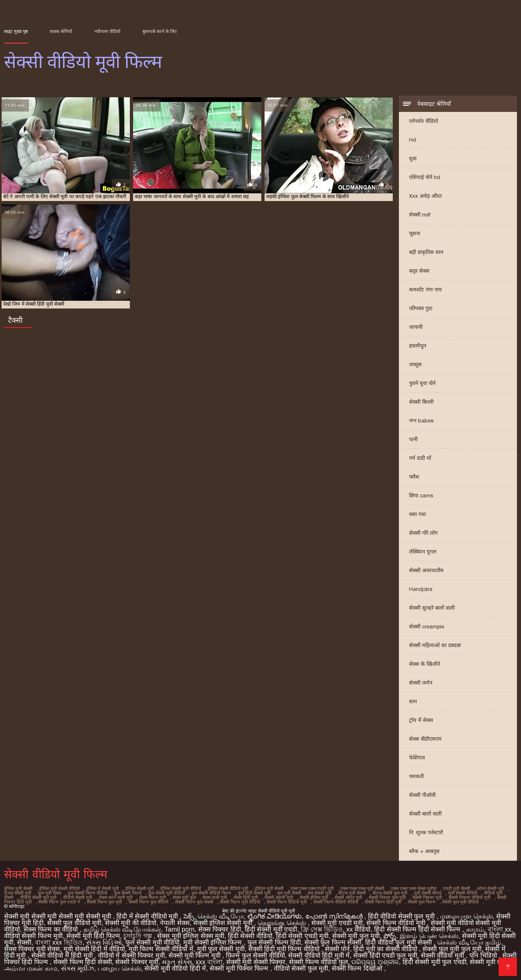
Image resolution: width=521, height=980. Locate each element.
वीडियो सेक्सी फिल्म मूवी (33, 936)
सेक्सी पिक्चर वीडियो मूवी (470, 897)
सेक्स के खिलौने (425, 664)
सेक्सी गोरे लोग (423, 533)
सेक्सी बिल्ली (421, 402)
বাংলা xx (499, 929)
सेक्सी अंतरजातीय (426, 570)
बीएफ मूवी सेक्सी (352, 893)
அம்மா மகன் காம (31, 968)
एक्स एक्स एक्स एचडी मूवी (312, 888)
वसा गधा (417, 514)
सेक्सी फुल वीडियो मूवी (74, 923)
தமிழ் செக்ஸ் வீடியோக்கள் (122, 929)
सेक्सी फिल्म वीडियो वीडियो (336, 902)
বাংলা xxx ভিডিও (59, 942)
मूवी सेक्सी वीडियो (463, 893)
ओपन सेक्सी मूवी (490, 888)
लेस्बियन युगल (423, 552)
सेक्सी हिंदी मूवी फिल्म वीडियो (285, 949)
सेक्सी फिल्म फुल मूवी (104, 902)
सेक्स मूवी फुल (184, 897)
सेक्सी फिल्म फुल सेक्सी (194, 902)
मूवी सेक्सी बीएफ (428, 893)
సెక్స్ (189, 916)
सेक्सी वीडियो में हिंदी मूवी (63, 955)
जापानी (416, 327)
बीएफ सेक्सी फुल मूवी (390, 893)
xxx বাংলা (209, 962)
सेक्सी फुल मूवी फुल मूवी (452, 949)
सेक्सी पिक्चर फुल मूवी (387, 897)
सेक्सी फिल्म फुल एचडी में (59, 902)
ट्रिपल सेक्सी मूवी (18, 893)
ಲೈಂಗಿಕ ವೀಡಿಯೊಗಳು (275, 916)
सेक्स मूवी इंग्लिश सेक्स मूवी (191, 936)
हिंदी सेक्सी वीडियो (250, 936)
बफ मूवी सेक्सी (289, 893)
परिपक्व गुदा (421, 308)
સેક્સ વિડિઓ (104, 942)
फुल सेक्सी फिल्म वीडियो (88, 893)
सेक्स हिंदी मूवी (246, 897)
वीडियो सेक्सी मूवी (78, 897)
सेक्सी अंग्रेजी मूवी (279, 897)
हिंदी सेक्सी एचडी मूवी (302, 936)
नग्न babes (421, 421)
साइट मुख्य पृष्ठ (16, 31)
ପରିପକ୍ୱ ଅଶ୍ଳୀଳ (375, 962)
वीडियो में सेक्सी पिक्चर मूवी (131, 955)
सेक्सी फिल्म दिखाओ (358, 968)
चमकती (416, 776)
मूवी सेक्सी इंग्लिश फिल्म (213, 942)
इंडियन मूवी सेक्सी (269, 888)
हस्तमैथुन (418, 346)
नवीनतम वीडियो (107, 31)
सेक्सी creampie (427, 627)
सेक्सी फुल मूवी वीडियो (460, 902)
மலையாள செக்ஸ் (466, 916)
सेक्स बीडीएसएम (425, 739)
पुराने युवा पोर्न (422, 383)
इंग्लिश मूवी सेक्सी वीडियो (59, 888)
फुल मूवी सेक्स (49, 893)
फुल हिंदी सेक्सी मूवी (254, 893)
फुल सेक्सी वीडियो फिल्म (211, 893)
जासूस (415, 364)
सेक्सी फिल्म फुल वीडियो (149, 902)
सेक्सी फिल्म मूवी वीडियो (240, 902)
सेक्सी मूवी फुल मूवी (356, 936)
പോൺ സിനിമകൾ (335, 916)
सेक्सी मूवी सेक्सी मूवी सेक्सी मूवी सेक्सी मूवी (59, 916)
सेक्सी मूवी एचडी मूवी (337, 923)
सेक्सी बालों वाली (425, 814)
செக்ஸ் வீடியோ (220, 916)
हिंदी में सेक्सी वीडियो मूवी (148, 916)
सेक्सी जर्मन (421, 683)
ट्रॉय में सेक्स (421, 720)
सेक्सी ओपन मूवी (348, 897)
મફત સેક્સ (177, 962)
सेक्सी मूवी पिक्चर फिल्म (240, 968)
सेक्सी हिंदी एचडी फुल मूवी (385, 955)
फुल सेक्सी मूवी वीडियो (166, 893)
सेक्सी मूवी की (487, 962)
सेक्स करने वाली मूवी (116, 897)
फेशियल (417, 758)
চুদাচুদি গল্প (138, 936)
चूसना (415, 233)
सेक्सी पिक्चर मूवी (427, 897)
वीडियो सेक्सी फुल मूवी (38, 897)
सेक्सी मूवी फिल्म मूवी (196, 955)
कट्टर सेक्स (419, 271)
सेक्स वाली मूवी (215, 897)
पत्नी (413, 439)
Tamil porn (180, 929)
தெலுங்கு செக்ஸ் (283, 923)
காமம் (475, 929)
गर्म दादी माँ (420, 458)
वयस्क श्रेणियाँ (61, 31)
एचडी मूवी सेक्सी (456, 888)
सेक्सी (24, 942)
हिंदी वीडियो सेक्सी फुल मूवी (402, 916)
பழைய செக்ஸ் (119, 968)
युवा (413, 159)
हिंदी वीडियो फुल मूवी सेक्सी (399, 942)
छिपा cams (421, 495)
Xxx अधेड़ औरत (425, 196)
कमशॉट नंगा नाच (425, 290)
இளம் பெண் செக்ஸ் (429, 936)
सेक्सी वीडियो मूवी (443, 955)
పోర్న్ (390, 936)
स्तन (413, 701)
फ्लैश (414, 477)
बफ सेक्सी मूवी (320, 893)
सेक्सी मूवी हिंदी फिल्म (93, 936)
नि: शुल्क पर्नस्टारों (426, 832)
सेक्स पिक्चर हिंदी (220, 929)
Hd (413, 140)
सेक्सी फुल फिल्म (422, 902)
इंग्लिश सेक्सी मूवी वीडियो (181, 888)
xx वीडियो (358, 929)
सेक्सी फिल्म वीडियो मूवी (287, 902)
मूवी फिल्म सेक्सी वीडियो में (161, 949)
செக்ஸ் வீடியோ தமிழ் (469, 942)
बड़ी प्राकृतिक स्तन (426, 252)
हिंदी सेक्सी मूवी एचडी (271, 929)
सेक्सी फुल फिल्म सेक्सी (333, 942)
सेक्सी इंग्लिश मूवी (314, 897)
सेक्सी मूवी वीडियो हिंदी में (175, 968)
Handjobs (421, 589)
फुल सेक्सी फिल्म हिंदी (274, 942)
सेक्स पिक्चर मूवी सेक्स (32, 949)
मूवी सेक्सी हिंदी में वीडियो (94, 949)
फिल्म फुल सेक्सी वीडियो (255, 955)
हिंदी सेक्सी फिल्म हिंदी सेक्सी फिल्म (418, 929)
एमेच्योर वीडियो (424, 121)
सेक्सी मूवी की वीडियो (131, 923)
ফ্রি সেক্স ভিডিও (322, 929)
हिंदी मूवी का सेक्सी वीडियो (386, 949)
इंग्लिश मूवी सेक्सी (18, 888)
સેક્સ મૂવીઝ (78, 968)
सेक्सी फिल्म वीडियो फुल (318, 962)
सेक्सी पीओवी (422, 795)
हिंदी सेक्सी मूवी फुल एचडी (435, 962)
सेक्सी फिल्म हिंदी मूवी (383, 902)
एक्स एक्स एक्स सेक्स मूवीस (414, 888)
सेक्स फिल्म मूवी (153, 897)
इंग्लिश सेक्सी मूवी (140, 888)
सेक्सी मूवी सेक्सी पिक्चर (256, 962)
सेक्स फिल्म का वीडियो (52, 929)
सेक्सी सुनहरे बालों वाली (432, 608)
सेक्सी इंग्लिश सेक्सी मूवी (224, 923)
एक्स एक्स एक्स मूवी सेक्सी (362, 888)
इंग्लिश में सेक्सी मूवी (103, 888)
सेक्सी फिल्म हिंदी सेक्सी (82, 962)
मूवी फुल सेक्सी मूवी (221, 949)
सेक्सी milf (420, 215)
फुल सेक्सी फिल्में (128, 893)
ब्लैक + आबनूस (424, 851)
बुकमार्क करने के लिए (160, 31)
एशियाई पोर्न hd (425, 177)
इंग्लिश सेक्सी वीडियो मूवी (228, 888)
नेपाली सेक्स (175, 923)
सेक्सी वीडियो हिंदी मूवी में (319, 955)
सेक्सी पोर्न (337, 949)
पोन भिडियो (484, 955)
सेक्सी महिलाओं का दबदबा (435, 645)
